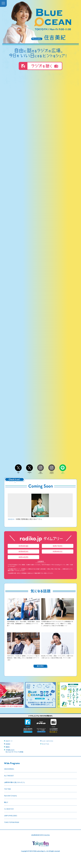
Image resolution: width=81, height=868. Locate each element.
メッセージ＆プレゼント (48, 741)
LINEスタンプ (63, 472)
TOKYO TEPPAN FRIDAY (12, 822)
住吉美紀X (29, 472)
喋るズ (6, 802)
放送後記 (8, 744)
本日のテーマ (9, 741)
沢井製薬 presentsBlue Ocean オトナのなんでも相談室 (14, 751)
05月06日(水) (23, 551)
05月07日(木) (58, 546)
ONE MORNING (9, 769)
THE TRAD (7, 789)
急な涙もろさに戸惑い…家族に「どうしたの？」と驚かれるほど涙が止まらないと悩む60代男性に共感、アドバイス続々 (58, 656)
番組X (18, 472)
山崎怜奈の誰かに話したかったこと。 (15, 782)
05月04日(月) (23, 557)
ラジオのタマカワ (9, 809)
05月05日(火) (58, 551)
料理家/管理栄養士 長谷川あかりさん (40, 507)
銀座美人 (8, 747)
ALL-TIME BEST (9, 776)
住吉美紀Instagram (52, 472)
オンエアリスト (46, 744)
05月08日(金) (23, 546)
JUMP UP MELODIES (11, 816)
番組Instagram (40, 472)
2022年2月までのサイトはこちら (40, 835)
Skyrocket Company (10, 796)
